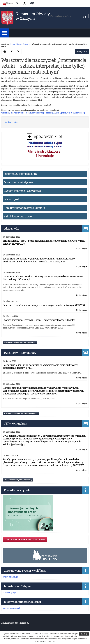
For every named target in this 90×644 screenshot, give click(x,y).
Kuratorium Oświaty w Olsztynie (33, 16)
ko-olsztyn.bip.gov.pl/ (12, 608)
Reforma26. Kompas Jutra (20, 174)
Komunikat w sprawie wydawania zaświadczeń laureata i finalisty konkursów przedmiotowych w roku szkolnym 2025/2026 (39, 260)
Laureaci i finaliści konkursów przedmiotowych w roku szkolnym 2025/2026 (44, 305)
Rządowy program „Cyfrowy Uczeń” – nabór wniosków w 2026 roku (39, 320)
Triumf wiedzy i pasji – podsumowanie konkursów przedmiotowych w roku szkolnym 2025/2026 (44, 242)
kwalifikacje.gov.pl (10, 577)
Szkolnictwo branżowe (18, 216)
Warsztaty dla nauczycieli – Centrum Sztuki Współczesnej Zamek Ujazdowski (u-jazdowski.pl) (43, 113)
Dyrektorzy (26, 44)
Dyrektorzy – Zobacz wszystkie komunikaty (21, 413)
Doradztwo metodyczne (18, 182)
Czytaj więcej (82, 249)
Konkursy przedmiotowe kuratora (24, 208)
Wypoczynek (12, 199)
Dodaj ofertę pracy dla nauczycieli (25, 540)
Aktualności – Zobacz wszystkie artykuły (20, 342)
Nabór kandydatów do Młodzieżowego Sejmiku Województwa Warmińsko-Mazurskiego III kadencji (43, 278)
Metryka (13, 122)
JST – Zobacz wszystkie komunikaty (18, 480)
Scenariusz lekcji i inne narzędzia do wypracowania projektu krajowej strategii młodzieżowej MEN (41, 366)
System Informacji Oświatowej (23, 191)
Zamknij (84, 634)
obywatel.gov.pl (9, 592)
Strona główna (16, 44)
